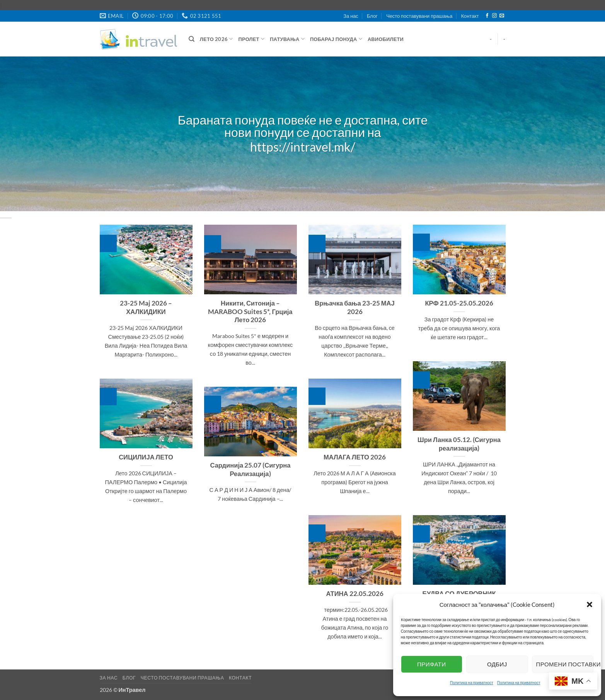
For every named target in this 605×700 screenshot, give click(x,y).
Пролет (252, 39)
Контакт (470, 16)
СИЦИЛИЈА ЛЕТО (146, 457)
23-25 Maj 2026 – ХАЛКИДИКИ (146, 307)
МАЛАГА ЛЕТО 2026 (355, 457)
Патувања (287, 39)
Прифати (432, 664)
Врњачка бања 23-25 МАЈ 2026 (355, 307)
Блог (372, 16)
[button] (590, 604)
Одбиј (497, 664)
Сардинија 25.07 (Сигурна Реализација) (251, 470)
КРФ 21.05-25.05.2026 (459, 303)
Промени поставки (565, 664)
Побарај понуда (336, 39)
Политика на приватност (472, 683)
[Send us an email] (502, 16)
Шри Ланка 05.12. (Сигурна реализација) (459, 444)
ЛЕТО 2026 (216, 39)
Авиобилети (386, 39)
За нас (351, 16)
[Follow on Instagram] (494, 16)
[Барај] (192, 39)
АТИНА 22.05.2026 (354, 594)
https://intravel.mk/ (303, 147)
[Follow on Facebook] (487, 16)
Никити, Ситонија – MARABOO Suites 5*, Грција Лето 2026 (250, 312)
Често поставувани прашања (419, 16)
